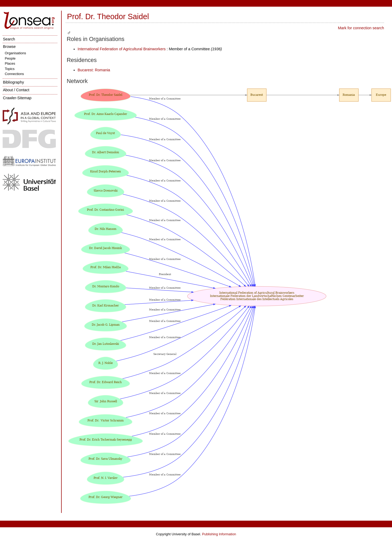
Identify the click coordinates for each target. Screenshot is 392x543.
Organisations (15, 53)
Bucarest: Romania (94, 70)
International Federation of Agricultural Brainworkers (122, 49)
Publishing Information (219, 534)
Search (9, 39)
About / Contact (16, 90)
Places (10, 63)
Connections (14, 74)
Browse (9, 47)
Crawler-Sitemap (17, 98)
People (10, 58)
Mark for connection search (361, 28)
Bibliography (13, 82)
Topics (10, 69)
